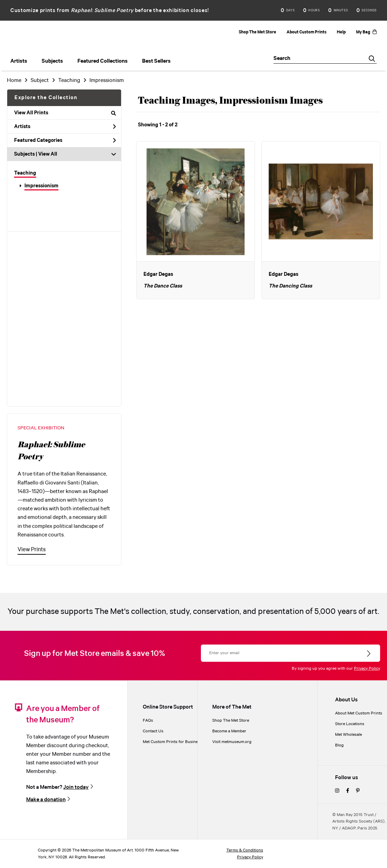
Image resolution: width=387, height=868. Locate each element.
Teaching (25, 173)
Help (341, 32)
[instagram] (337, 791)
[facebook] (348, 791)
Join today (76, 787)
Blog (339, 745)
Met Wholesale (348, 735)
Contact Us (153, 731)
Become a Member (229, 731)
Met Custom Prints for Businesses (174, 742)
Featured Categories (65, 140)
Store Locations (350, 724)
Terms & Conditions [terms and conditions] (245, 850)
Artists (65, 127)
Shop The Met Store (257, 32)
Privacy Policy (367, 668)
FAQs (148, 720)
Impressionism (41, 186)
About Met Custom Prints (359, 713)
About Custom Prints (307, 32)
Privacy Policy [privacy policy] (250, 857)
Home (14, 80)
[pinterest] (358, 791)
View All (48, 154)
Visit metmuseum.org (232, 742)
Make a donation (46, 800)
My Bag (366, 32)
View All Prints (65, 113)
